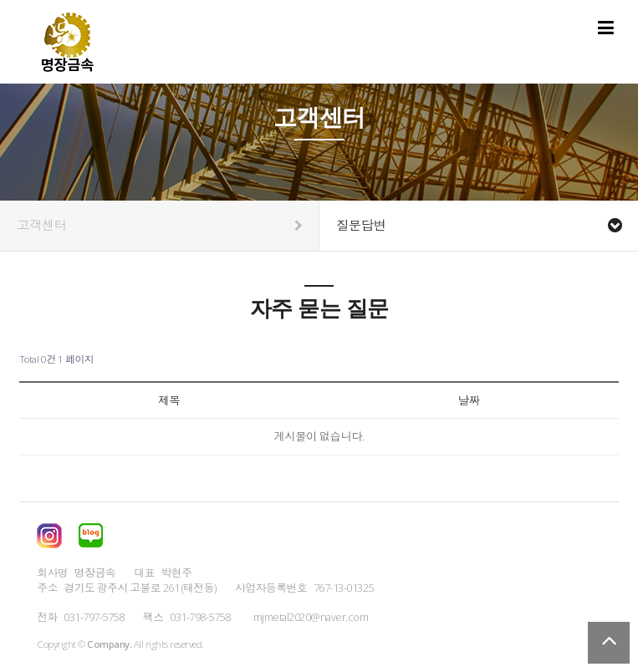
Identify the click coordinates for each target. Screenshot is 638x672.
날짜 (469, 400)
